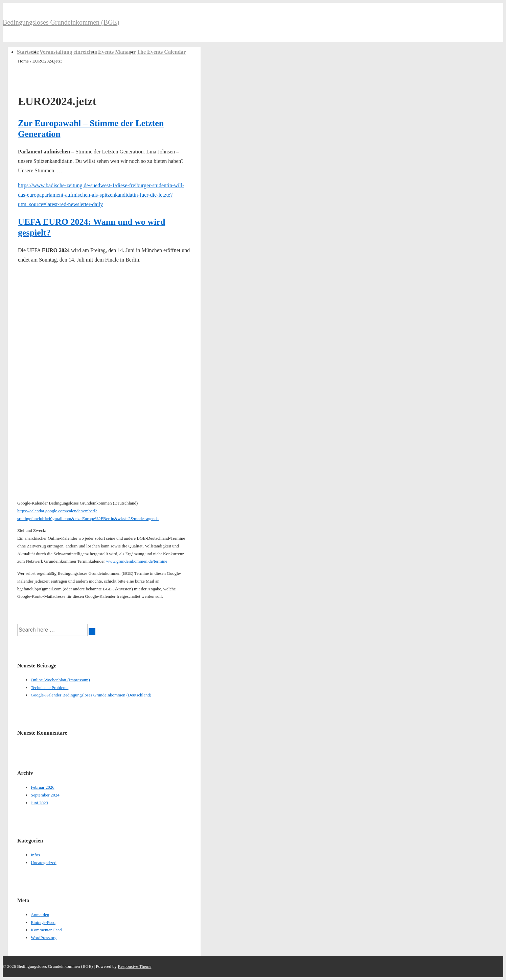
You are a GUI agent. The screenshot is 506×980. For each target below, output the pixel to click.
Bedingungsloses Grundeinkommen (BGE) (61, 22)
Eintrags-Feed (43, 922)
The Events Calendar (161, 52)
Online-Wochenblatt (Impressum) (60, 680)
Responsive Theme (134, 966)
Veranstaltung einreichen (68, 52)
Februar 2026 (43, 787)
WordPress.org (44, 938)
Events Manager (117, 52)
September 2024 (45, 795)
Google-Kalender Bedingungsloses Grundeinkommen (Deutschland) (91, 695)
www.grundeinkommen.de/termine (136, 561)
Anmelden (40, 915)
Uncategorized (44, 863)
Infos (35, 855)
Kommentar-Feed (46, 930)
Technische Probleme (50, 688)
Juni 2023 (39, 803)
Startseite (28, 52)
